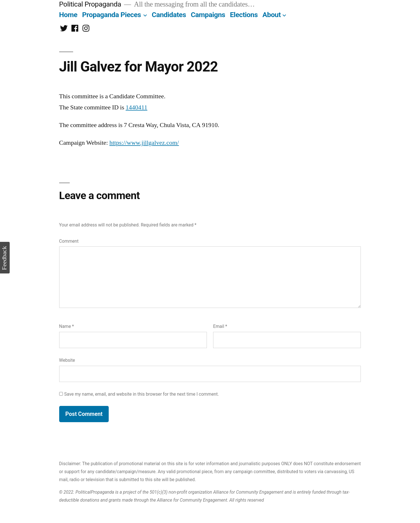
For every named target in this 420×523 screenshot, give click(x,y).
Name (67, 326)
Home (68, 15)
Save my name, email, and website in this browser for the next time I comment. (142, 394)
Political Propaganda (90, 4)
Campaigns (208, 15)
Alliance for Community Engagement (248, 492)
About (271, 15)
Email (220, 326)
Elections (244, 15)
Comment (69, 241)
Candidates (169, 15)
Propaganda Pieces (112, 15)
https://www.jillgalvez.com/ (144, 143)
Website (67, 360)
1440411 (137, 107)
